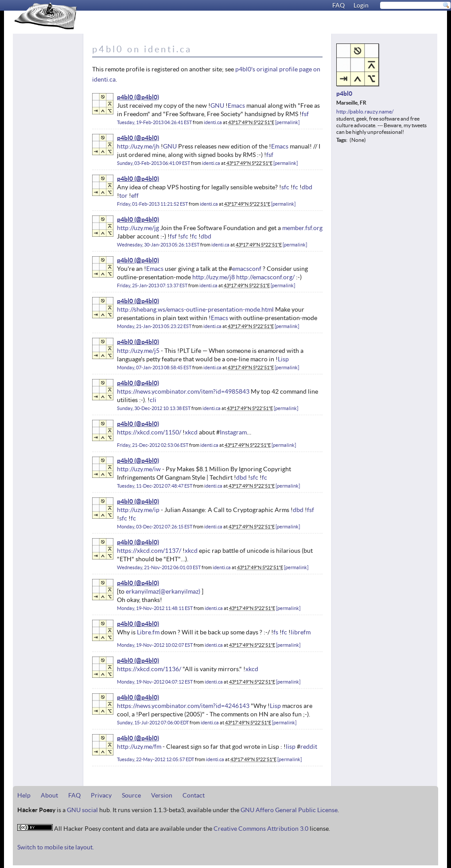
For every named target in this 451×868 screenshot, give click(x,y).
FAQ (338, 5)
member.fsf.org (302, 228)
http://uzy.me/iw (139, 469)
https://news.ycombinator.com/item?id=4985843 (183, 391)
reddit (309, 747)
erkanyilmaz (142, 591)
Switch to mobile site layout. (56, 847)
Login (361, 5)
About (49, 795)
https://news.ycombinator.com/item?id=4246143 (183, 706)
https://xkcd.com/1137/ (149, 551)
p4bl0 (125, 97)
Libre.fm (148, 632)
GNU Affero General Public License (289, 810)
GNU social (82, 810)
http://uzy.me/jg (138, 228)
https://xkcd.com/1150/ (149, 432)
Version (162, 795)
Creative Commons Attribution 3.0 (261, 829)
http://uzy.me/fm (139, 747)
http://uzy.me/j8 (214, 277)
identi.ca (213, 122)
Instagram (233, 432)
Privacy (101, 795)
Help (24, 795)
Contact (194, 795)
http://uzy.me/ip (138, 510)
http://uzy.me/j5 (138, 351)
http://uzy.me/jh (138, 146)
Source (131, 795)
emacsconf (247, 269)
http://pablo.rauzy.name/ (365, 111)
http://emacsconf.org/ (265, 277)
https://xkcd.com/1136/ (149, 669)
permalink (287, 122)
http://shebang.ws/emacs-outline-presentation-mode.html (195, 309)
